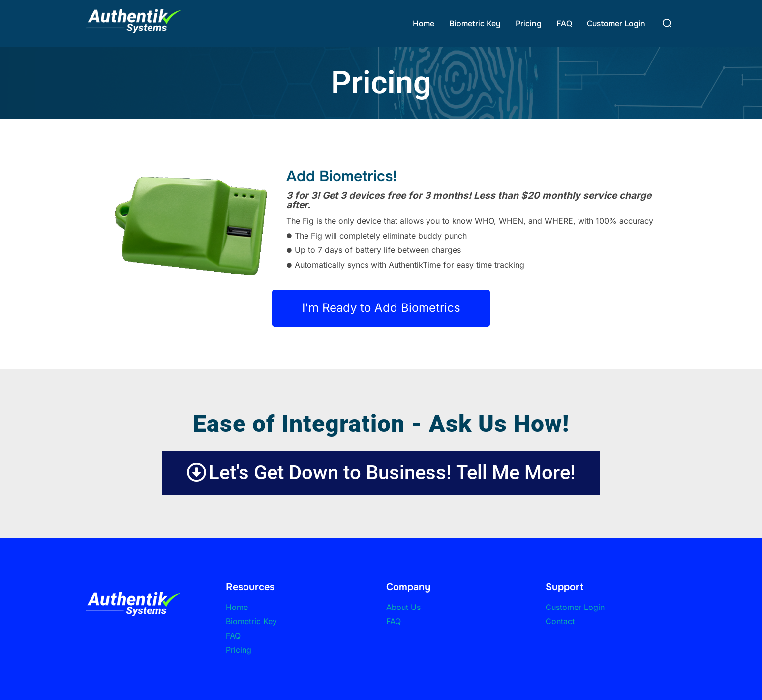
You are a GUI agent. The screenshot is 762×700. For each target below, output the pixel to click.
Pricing (529, 23)
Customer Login (616, 23)
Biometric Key (475, 23)
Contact (560, 621)
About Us (403, 607)
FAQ (564, 23)
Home (424, 23)
